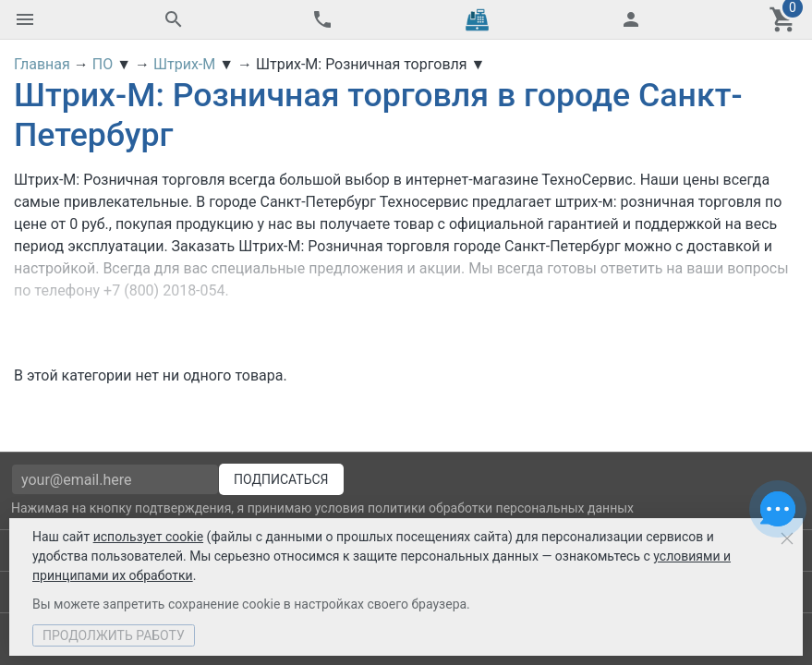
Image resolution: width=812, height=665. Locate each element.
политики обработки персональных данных (501, 508)
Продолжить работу (114, 635)
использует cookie (148, 537)
